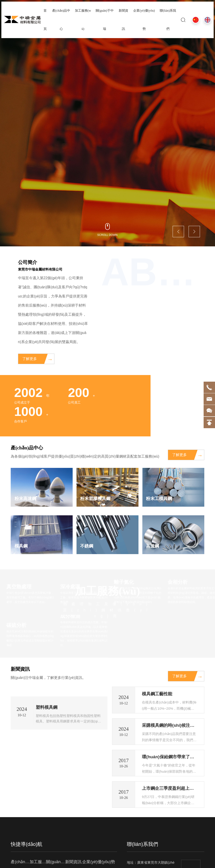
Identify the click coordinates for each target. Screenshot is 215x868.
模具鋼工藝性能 (158, 695)
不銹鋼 (87, 547)
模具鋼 (21, 547)
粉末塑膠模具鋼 (96, 499)
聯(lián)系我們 (142, 854)
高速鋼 (153, 547)
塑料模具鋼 (47, 793)
